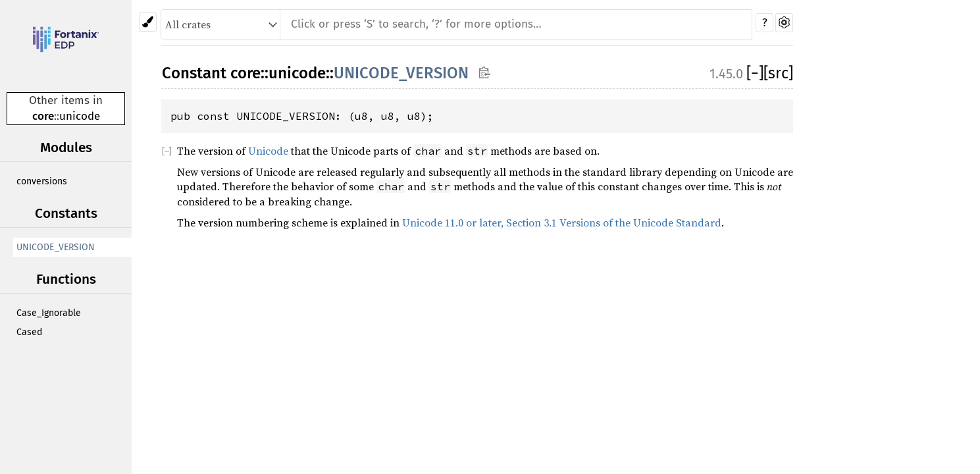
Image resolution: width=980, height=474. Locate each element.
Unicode (268, 151)
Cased (29, 332)
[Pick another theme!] (148, 22)
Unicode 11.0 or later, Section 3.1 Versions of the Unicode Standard (562, 223)
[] (755, 73)
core (43, 116)
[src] (778, 73)
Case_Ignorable (49, 313)
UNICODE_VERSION (56, 247)
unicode (80, 116)
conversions (42, 181)
